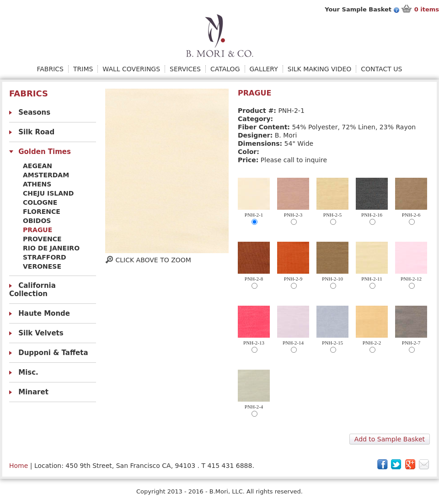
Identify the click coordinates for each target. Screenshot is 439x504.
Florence (42, 212)
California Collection (32, 290)
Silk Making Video (320, 69)
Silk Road (36, 132)
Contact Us (381, 69)
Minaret (33, 392)
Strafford (45, 257)
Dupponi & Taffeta (53, 353)
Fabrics (50, 69)
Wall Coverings (131, 69)
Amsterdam (46, 175)
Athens (37, 184)
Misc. (28, 372)
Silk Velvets (41, 333)
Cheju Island (48, 193)
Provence (42, 239)
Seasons (34, 112)
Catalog (225, 69)
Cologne (40, 202)
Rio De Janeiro (51, 248)
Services (185, 69)
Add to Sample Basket (390, 439)
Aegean (37, 166)
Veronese (42, 266)
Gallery (264, 69)
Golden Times (45, 152)
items (427, 9)
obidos (37, 221)
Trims (83, 69)
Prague (37, 230)
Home (19, 466)
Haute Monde (44, 313)
